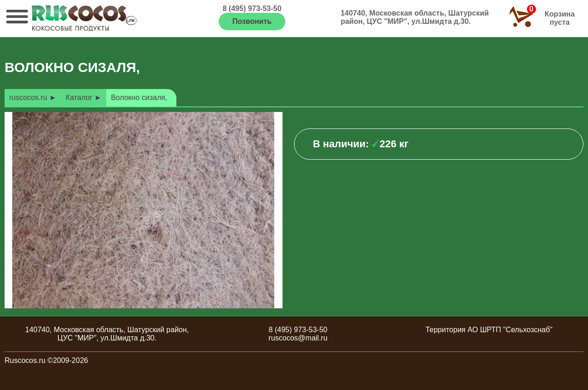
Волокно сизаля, (139, 97)
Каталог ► (84, 97)
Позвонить (252, 21)
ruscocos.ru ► (33, 97)
